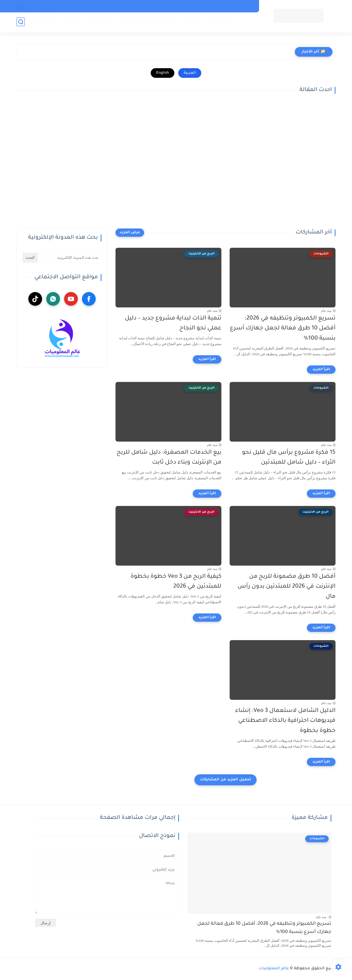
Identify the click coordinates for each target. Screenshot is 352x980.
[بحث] (21, 22)
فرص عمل (72, 22)
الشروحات (191, 22)
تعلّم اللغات (130, 22)
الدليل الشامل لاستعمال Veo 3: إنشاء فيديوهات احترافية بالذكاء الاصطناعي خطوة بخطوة (285, 721)
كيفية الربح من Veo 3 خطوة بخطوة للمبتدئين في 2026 (176, 582)
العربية (190, 73)
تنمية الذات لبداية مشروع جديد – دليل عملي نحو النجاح (173, 324)
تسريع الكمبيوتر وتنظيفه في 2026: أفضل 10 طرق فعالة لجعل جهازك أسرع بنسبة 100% (283, 329)
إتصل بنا (173, 6)
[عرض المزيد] (130, 233)
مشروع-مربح (45, 22)
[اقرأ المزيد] (321, 370)
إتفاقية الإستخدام (201, 6)
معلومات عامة (220, 22)
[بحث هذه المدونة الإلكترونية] (70, 258)
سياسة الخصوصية (237, 6)
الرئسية (246, 22)
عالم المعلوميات (274, 969)
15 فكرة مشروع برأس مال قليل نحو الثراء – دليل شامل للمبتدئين (289, 458)
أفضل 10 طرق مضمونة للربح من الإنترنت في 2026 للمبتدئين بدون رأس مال (287, 587)
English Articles (161, 22)
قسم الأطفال (101, 22)
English (163, 73)
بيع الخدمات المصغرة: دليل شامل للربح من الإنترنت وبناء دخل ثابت (169, 458)
